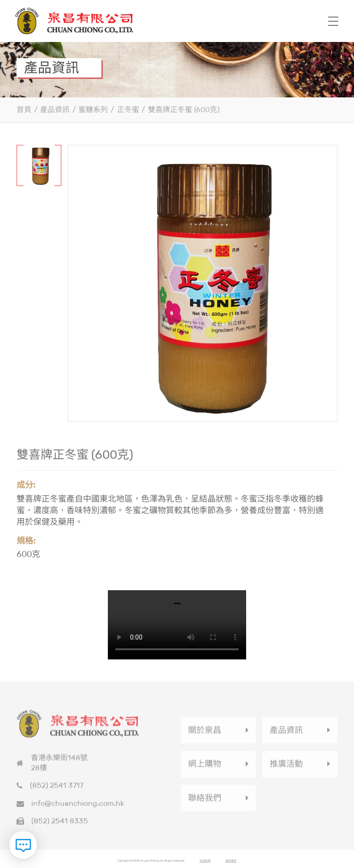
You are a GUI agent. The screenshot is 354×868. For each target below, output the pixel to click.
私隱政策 (205, 863)
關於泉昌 (205, 733)
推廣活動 (286, 766)
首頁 (24, 110)
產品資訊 (55, 110)
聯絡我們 (205, 800)
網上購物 (205, 766)
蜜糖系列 (93, 110)
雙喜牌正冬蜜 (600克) (184, 110)
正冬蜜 (128, 110)
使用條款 (231, 863)
